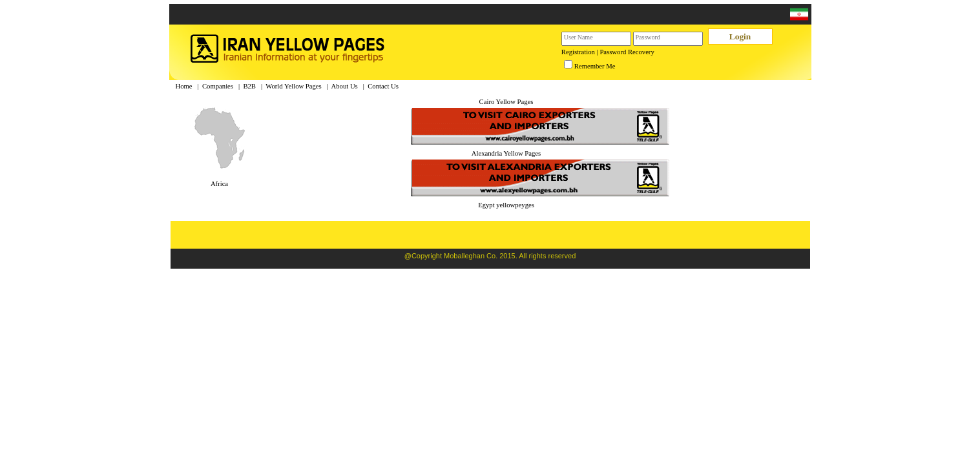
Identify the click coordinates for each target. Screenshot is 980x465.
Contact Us (383, 86)
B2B (249, 86)
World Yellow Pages (293, 86)
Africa (219, 184)
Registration (578, 52)
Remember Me (595, 66)
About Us (345, 86)
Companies (218, 86)
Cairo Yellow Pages (506, 102)
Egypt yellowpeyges (506, 205)
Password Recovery (627, 52)
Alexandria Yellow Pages (506, 153)
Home (184, 86)
